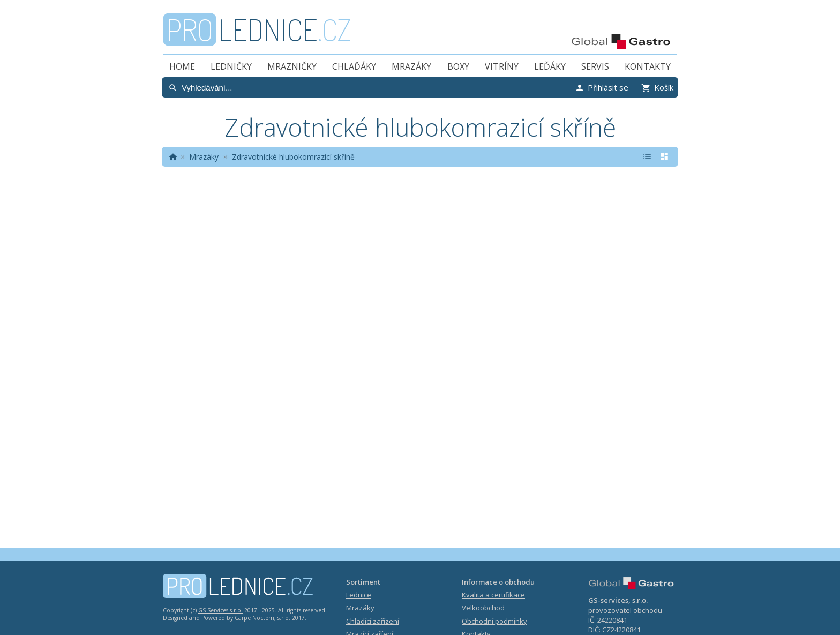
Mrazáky (411, 66)
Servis (595, 66)
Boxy (458, 66)
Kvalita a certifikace (493, 595)
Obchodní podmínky (494, 621)
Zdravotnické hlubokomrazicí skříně (293, 157)
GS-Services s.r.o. (220, 610)
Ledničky (231, 66)
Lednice (359, 595)
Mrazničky (292, 66)
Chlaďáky (354, 66)
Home (182, 66)
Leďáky (550, 66)
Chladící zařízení (373, 621)
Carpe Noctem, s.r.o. (262, 618)
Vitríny (502, 66)
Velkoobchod (483, 608)
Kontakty (648, 66)
